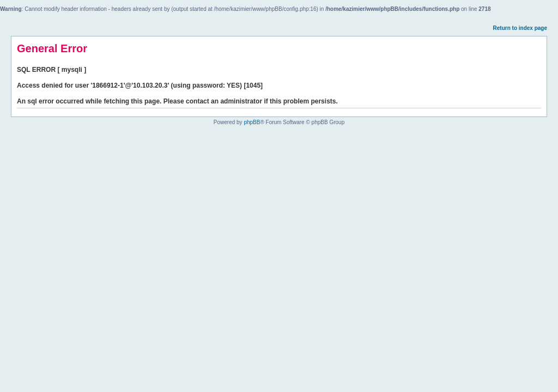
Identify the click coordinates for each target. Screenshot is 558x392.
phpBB (252, 122)
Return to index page (520, 28)
